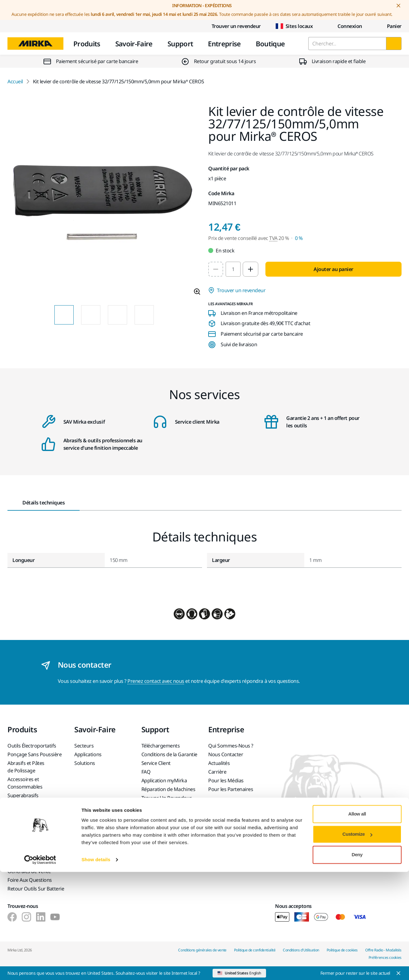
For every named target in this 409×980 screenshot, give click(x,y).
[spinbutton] (233, 269)
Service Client (156, 763)
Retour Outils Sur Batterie (36, 889)
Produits (87, 44)
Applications (88, 754)
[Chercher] (394, 44)
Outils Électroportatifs (32, 746)
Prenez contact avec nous (156, 681)
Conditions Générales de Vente (29, 867)
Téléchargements (161, 746)
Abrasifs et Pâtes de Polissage (26, 767)
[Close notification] (398, 6)
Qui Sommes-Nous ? (231, 746)
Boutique (270, 44)
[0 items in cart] (389, 26)
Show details (96, 968)
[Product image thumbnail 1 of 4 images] (64, 315)
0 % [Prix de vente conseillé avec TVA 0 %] (299, 238)
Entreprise (224, 44)
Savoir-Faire (134, 44)
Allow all (357, 922)
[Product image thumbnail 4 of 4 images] (144, 315)
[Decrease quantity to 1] (216, 269)
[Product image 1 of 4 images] (104, 203)
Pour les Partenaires (231, 789)
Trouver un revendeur (231, 26)
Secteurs (84, 746)
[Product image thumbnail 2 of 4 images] (91, 315)
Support (180, 44)
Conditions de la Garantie (169, 754)
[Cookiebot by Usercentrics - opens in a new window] (40, 968)
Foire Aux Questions (30, 880)
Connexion (345, 26)
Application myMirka (164, 780)
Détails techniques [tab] (44, 503)
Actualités (219, 763)
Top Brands (20, 804)
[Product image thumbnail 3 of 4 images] (117, 315)
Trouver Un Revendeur (166, 798)
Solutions (85, 763)
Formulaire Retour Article (35, 846)
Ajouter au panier (333, 269)
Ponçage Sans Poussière (34, 754)
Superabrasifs (23, 795)
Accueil (15, 81)
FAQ (146, 772)
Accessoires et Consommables (25, 783)
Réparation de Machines (168, 789)
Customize (357, 942)
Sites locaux (294, 26)
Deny (357, 963)
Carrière (217, 772)
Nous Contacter (226, 754)
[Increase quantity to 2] (250, 269)
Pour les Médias (226, 780)
